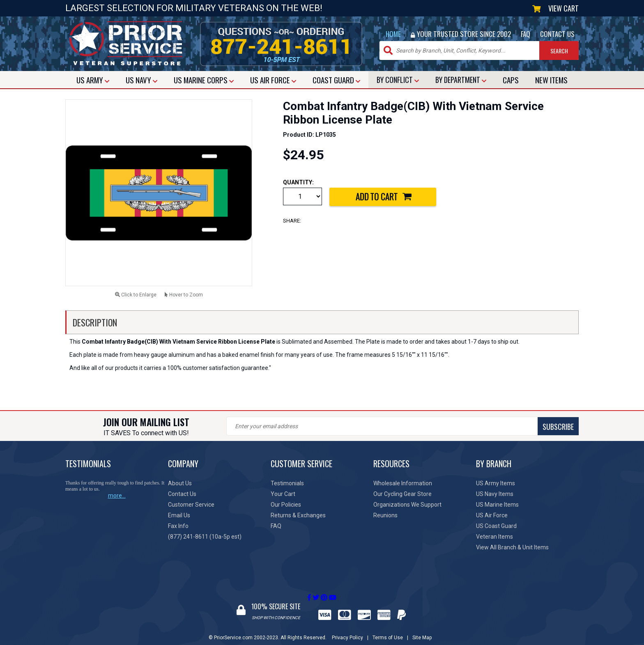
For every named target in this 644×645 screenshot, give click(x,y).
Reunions (385, 515)
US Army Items (496, 483)
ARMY (93, 80)
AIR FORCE (273, 80)
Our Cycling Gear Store (402, 494)
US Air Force (492, 515)
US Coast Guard (496, 526)
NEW (551, 80)
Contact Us (182, 494)
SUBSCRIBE (371, 427)
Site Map (422, 630)
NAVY (141, 80)
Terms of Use (388, 630)
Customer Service (191, 505)
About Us (180, 483)
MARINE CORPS (204, 80)
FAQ (526, 34)
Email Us (179, 515)
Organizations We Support (407, 505)
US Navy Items (495, 494)
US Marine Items (497, 505)
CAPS (511, 80)
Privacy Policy (347, 630)
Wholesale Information (403, 483)
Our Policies (286, 505)
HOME (393, 34)
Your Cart (283, 494)
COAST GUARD (336, 80)
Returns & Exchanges (298, 515)
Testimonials (287, 483)
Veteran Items (494, 537)
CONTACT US (557, 34)
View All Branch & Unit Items (512, 547)
